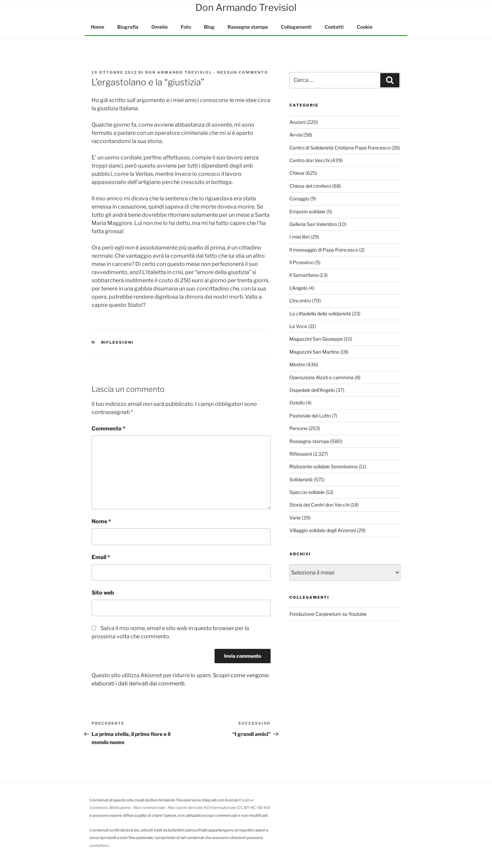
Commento (108, 429)
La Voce (298, 326)
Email (101, 557)
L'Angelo (298, 288)
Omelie (160, 27)
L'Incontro (300, 301)
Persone (298, 428)
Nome (101, 521)
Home (98, 27)
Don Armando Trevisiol (179, 72)
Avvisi (296, 135)
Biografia (128, 27)
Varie (295, 518)
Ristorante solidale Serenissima (324, 466)
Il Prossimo (302, 262)
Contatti (334, 27)
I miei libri (299, 237)
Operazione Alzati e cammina (322, 377)
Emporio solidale (307, 211)
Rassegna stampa (248, 27)
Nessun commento (243, 72)
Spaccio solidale (307, 492)
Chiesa (297, 173)
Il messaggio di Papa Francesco (324, 250)
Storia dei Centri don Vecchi (319, 505)
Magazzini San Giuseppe (316, 339)
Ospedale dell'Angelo (312, 390)
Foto (186, 27)
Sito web (103, 593)
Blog (209, 27)
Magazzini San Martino (314, 352)
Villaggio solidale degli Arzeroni (323, 530)
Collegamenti (296, 27)
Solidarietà (301, 479)
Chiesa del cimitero (310, 186)
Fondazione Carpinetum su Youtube (328, 614)
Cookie (365, 27)
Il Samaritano (304, 275)
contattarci (99, 845)
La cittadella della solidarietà (320, 314)
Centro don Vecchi (310, 160)
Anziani (297, 122)
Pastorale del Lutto (310, 416)
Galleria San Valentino (313, 224)
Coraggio (299, 198)
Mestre (297, 364)
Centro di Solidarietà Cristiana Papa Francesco (340, 148)
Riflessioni (118, 342)
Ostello (297, 403)
